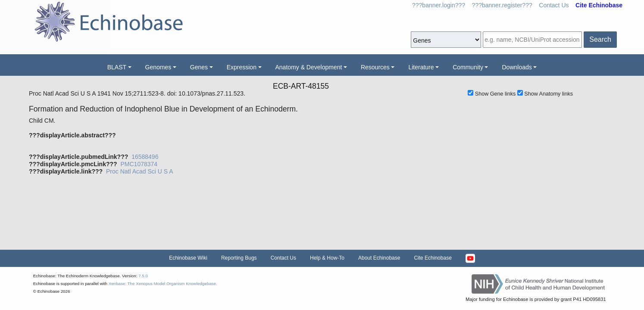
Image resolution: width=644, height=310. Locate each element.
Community (468, 67)
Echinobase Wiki (188, 258)
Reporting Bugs (239, 258)
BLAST (117, 67)
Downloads (517, 67)
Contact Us (554, 5)
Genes (199, 67)
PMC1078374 (139, 164)
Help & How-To (327, 258)
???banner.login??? (439, 5)
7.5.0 (143, 276)
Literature (421, 67)
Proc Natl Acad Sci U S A (140, 171)
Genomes (158, 67)
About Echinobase (379, 258)
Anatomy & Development (309, 67)
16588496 (145, 157)
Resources (375, 67)
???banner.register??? (502, 5)
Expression (242, 67)
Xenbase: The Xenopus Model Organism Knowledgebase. (163, 284)
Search (600, 39)
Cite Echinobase (433, 258)
